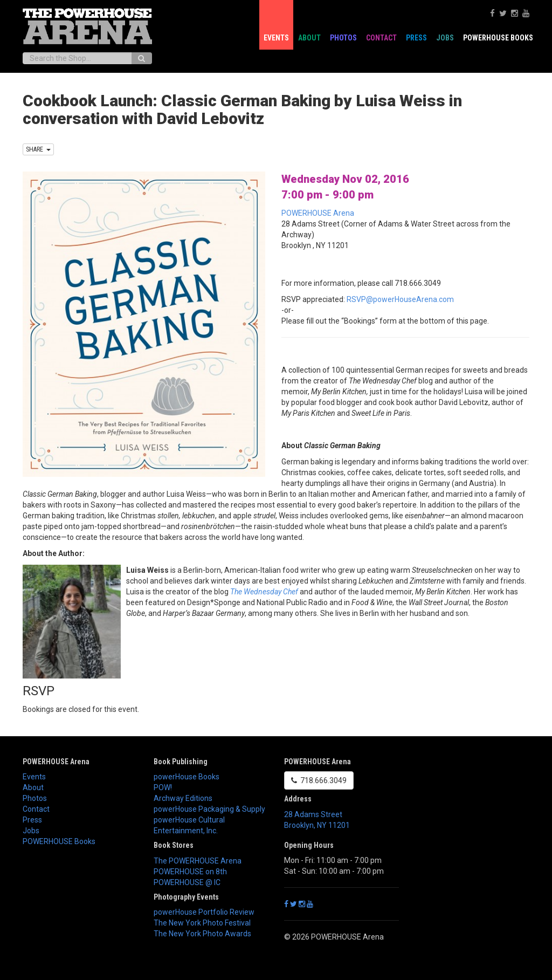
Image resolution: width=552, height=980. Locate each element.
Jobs (445, 38)
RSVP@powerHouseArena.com (400, 299)
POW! (163, 787)
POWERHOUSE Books (498, 38)
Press (416, 38)
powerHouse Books (187, 777)
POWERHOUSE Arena (318, 213)
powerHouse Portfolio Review (204, 912)
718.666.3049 (319, 780)
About (309, 38)
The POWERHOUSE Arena (198, 861)
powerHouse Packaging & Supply (209, 809)
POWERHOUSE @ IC (187, 882)
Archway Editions (183, 798)
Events (276, 38)
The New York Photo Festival (202, 923)
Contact (381, 38)
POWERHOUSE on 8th (190, 872)
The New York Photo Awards (202, 934)
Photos (343, 38)
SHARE (38, 149)
